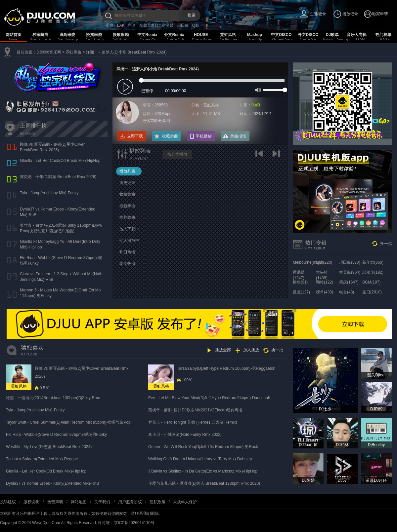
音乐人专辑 (357, 35)
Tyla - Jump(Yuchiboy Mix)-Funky (49, 193)
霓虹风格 (228, 35)
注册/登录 (318, 14)
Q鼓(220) (324, 262)
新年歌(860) (373, 262)
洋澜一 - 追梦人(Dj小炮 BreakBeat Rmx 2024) (126, 52)
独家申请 (380, 14)
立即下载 (135, 136)
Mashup (255, 35)
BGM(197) (371, 282)
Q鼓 (196, 25)
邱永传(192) (373, 272)
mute (257, 90)
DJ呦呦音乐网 (49, 52)
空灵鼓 (168, 25)
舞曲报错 (238, 136)
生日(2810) (372, 292)
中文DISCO (281, 35)
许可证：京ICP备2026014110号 (126, 523)
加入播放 (251, 350)
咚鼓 (154, 25)
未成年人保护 (185, 502)
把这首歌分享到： (158, 121)
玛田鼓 (183, 25)
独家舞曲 (40, 35)
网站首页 (14, 35)
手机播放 (204, 136)
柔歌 (110, 25)
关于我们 (102, 502)
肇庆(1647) (349, 282)
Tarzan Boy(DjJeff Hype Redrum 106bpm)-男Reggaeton (226, 368)
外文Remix (174, 35)
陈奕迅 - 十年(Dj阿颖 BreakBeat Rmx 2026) (58, 177)
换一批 (386, 244)
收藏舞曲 (170, 136)
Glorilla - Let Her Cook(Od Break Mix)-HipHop (60, 161)
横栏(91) (300, 282)
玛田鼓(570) (350, 262)
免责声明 (55, 502)
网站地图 (79, 502)
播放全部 (223, 350)
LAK (121, 25)
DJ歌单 (332, 35)
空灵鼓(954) (350, 272)
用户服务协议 (130, 502)
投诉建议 (8, 502)
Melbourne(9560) (308, 262)
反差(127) (301, 292)
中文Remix (147, 35)
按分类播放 (177, 154)
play (126, 87)
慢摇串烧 (94, 35)
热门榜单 (383, 35)
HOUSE (201, 35)
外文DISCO (308, 35)
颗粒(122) (325, 282)
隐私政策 (157, 502)
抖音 (132, 25)
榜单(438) (325, 292)
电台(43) (347, 292)
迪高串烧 (67, 35)
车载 (143, 25)
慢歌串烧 (121, 35)
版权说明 (31, 502)
